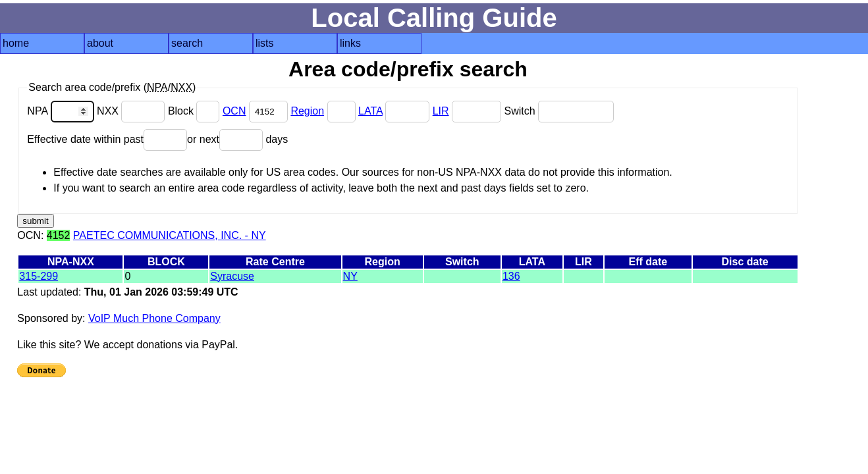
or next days (237, 139)
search (187, 43)
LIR (441, 111)
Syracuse (232, 276)
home (16, 43)
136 (511, 276)
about (100, 43)
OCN (234, 111)
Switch (559, 111)
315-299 (39, 276)
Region (307, 111)
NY (350, 276)
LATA (370, 111)
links (350, 43)
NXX (132, 111)
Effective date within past (107, 139)
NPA (62, 111)
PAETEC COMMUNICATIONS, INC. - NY (170, 235)
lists (265, 43)
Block (195, 111)
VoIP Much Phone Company (154, 318)
